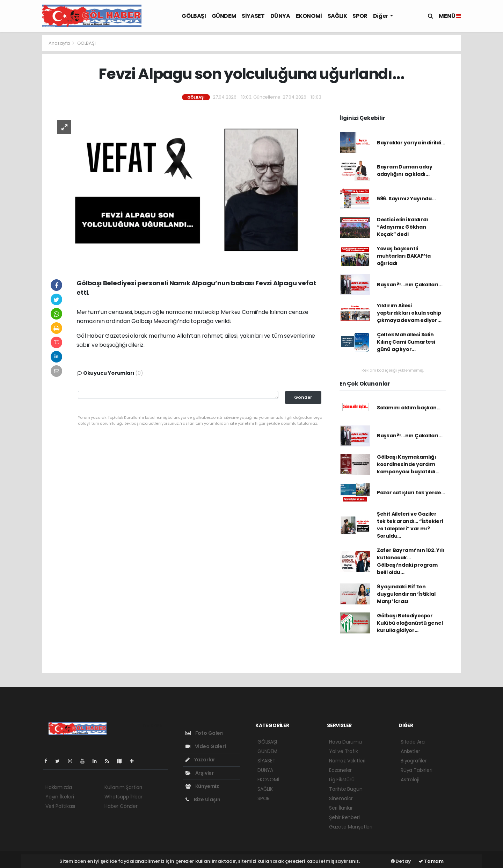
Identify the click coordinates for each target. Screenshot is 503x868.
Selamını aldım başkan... (409, 408)
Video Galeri (206, 746)
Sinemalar (341, 798)
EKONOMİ (309, 16)
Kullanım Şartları (123, 787)
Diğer (381, 16)
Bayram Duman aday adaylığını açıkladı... (405, 170)
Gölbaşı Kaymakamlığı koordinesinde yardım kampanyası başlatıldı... (408, 464)
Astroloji (410, 780)
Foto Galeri (205, 733)
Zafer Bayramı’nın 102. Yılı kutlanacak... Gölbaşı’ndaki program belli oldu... (411, 561)
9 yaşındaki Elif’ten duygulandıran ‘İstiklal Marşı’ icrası (406, 594)
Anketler (410, 751)
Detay (401, 861)
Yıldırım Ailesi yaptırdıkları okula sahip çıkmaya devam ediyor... (409, 313)
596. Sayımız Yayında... (406, 199)
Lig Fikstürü (342, 780)
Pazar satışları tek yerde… (411, 493)
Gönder (303, 397)
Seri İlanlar (341, 808)
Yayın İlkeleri (60, 797)
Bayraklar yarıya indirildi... (411, 143)
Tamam (431, 861)
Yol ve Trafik (344, 751)
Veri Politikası (60, 806)
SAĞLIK (337, 16)
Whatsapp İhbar (123, 797)
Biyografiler (414, 761)
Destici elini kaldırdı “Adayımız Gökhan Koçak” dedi (403, 227)
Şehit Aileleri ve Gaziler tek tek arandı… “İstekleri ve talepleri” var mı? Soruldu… (410, 525)
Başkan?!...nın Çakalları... (410, 285)
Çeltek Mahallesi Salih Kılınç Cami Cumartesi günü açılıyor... (406, 342)
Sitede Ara (413, 742)
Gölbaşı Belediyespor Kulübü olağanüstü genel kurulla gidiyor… (410, 623)
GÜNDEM (224, 16)
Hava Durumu (345, 742)
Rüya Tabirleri (416, 770)
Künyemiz (202, 786)
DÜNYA (280, 16)
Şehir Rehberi (344, 817)
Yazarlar (200, 760)
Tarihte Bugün (346, 789)
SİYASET (253, 16)
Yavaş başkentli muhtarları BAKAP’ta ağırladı (404, 256)
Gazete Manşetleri (351, 827)
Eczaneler (340, 770)
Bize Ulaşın (203, 799)
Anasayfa (60, 43)
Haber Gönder (121, 806)
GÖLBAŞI (194, 16)
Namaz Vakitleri (347, 761)
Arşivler (200, 773)
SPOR (360, 16)
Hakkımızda (59, 787)
